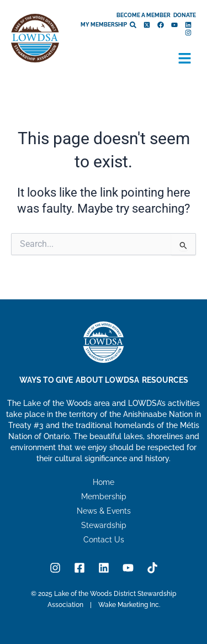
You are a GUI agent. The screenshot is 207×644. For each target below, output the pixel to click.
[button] (185, 59)
